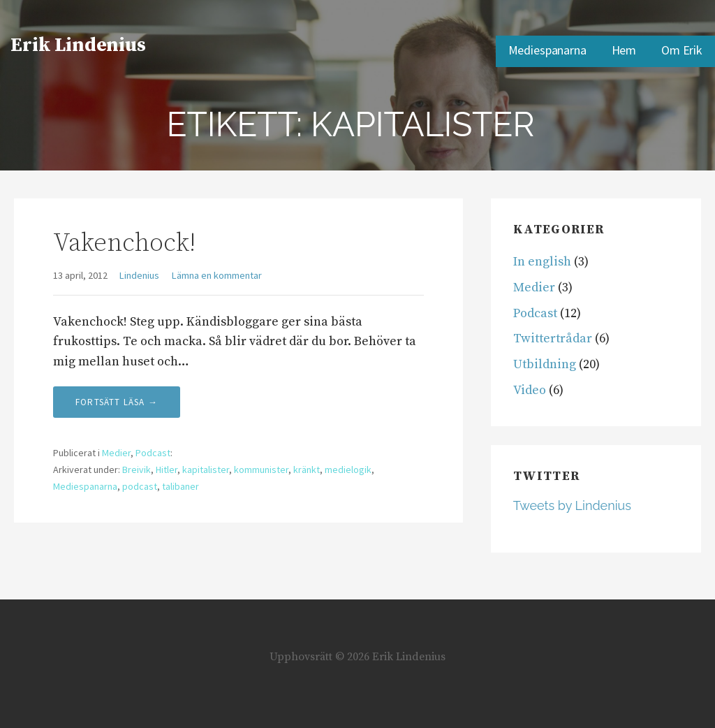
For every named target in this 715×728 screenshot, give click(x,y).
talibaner (180, 486)
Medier (116, 453)
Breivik (137, 469)
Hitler (167, 469)
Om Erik (682, 50)
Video (530, 390)
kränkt (307, 469)
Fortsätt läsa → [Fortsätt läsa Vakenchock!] (117, 402)
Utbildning (545, 364)
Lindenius (139, 275)
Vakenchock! (124, 243)
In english (542, 262)
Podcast (153, 453)
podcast (140, 486)
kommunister (261, 469)
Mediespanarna (547, 50)
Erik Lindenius (78, 45)
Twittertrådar (553, 338)
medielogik (348, 469)
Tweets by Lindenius (572, 505)
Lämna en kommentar (217, 275)
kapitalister (206, 469)
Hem (624, 50)
